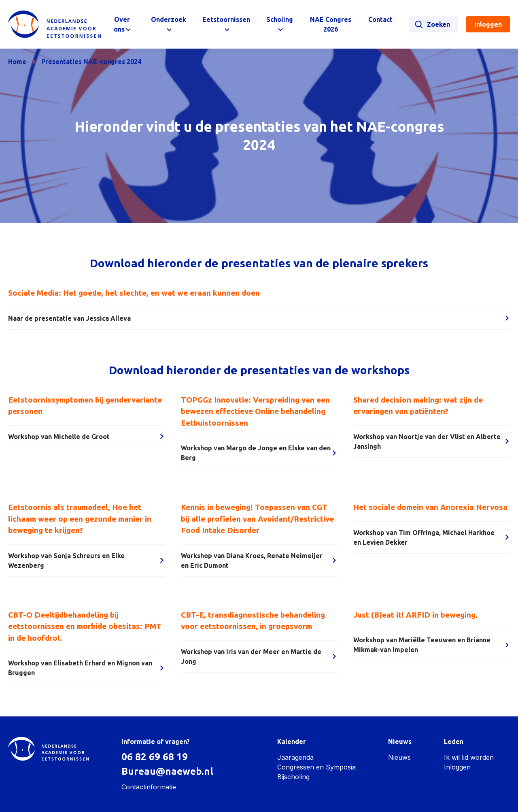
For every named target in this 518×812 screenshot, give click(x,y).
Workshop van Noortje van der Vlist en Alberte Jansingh (432, 441)
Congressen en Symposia (316, 767)
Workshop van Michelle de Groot (86, 437)
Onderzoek (169, 19)
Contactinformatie (149, 787)
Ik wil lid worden (469, 757)
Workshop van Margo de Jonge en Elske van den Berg (259, 453)
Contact (380, 19)
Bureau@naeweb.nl (167, 771)
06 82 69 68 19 (155, 757)
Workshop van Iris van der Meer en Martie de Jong (259, 656)
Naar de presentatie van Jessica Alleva (259, 318)
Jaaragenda (295, 757)
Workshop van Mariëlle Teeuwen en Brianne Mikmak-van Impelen (432, 645)
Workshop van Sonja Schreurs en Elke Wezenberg (86, 561)
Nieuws (399, 757)
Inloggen (457, 767)
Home (17, 62)
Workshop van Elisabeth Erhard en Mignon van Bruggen (86, 668)
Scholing (280, 19)
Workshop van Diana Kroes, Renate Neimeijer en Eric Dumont (259, 561)
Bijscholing (293, 777)
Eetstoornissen (226, 19)
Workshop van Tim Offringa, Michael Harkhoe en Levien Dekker (432, 537)
